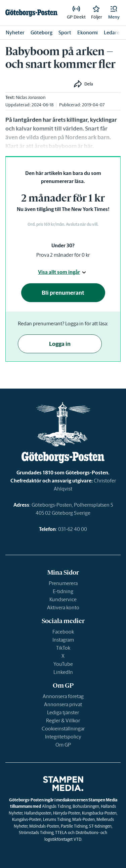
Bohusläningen (86, 806)
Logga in (60, 344)
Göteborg (41, 32)
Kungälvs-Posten (27, 819)
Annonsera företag (63, 696)
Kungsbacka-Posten (99, 813)
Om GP (63, 745)
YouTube (63, 664)
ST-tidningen (100, 826)
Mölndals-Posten (44, 826)
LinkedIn (63, 672)
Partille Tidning (74, 826)
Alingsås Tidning (56, 806)
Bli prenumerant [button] (63, 293)
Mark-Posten (83, 819)
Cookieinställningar (63, 729)
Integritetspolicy (63, 737)
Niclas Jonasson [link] (31, 97)
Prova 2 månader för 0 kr (63, 255)
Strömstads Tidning (36, 833)
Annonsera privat (63, 704)
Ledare (112, 32)
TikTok (63, 648)
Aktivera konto (63, 607)
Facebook (63, 632)
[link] (31, 13)
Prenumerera (63, 583)
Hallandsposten (38, 813)
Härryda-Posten (67, 813)
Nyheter (15, 32)
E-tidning (63, 591)
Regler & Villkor (63, 720)
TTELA (61, 833)
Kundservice (63, 599)
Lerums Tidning (57, 819)
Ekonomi (88, 32)
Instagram (63, 640)
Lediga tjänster (63, 712)
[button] (114, 13)
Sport (65, 32)
